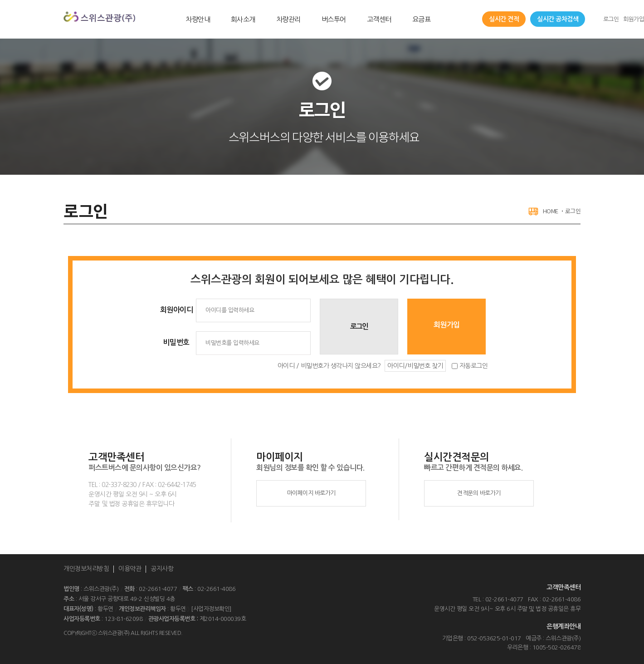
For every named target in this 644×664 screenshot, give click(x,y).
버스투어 (334, 19)
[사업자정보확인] (211, 609)
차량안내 (198, 19)
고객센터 (379, 19)
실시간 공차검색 (558, 19)
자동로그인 (474, 366)
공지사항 (162, 569)
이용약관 (130, 569)
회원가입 (634, 19)
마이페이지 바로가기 (311, 493)
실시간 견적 (504, 19)
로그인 (611, 19)
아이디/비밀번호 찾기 (415, 366)
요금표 (422, 19)
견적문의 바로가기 (479, 493)
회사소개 (243, 19)
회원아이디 (177, 310)
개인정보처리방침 (86, 569)
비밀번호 (176, 342)
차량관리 (288, 19)
